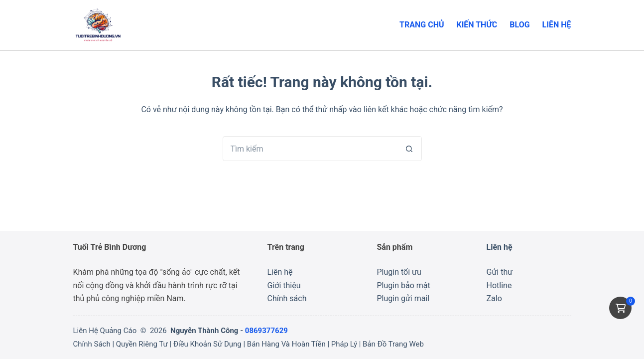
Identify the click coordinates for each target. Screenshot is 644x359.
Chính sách (287, 298)
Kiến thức (477, 25)
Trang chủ (422, 25)
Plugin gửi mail (403, 298)
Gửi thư (500, 272)
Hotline (499, 285)
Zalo (494, 298)
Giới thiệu (284, 285)
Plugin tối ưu (399, 272)
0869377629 (266, 331)
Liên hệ (557, 25)
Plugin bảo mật (404, 285)
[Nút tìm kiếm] (409, 149)
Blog (519, 25)
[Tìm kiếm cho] (310, 149)
